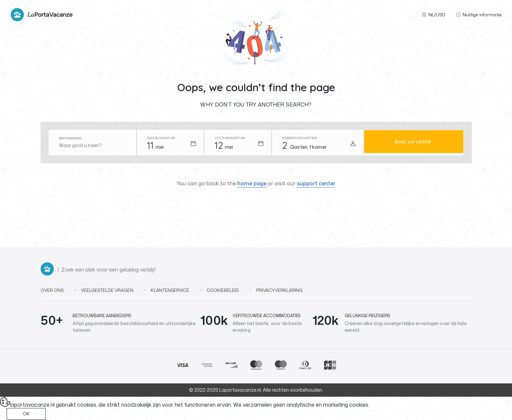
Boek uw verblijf (413, 143)
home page (252, 184)
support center (316, 184)
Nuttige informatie (479, 15)
